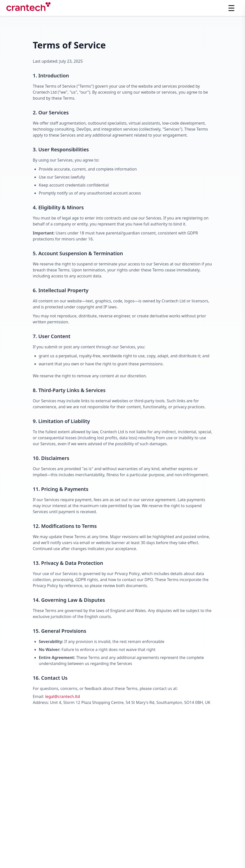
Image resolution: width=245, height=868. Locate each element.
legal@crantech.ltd (63, 696)
